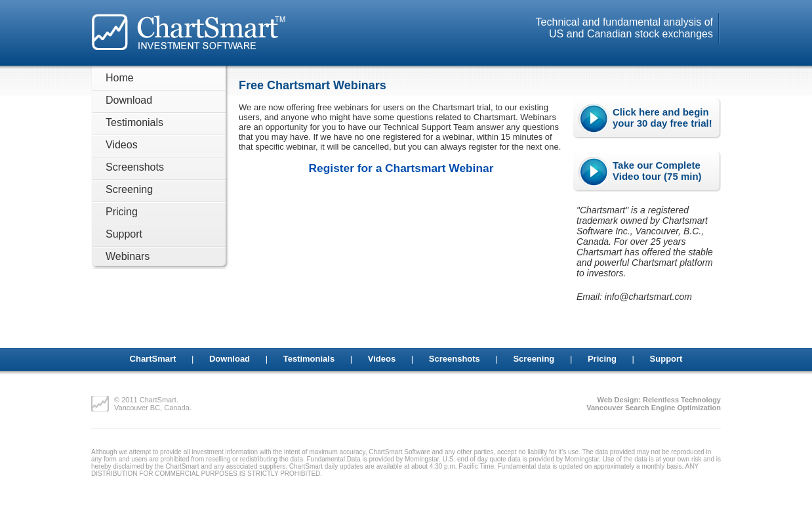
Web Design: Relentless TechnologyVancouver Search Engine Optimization (654, 404)
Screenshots (135, 167)
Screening (129, 189)
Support (124, 234)
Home (120, 78)
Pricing (122, 212)
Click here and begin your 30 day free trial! (662, 117)
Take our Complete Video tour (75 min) (657, 171)
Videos (122, 145)
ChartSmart (153, 359)
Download (129, 100)
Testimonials (134, 122)
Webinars (128, 256)
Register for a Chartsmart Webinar (401, 168)
